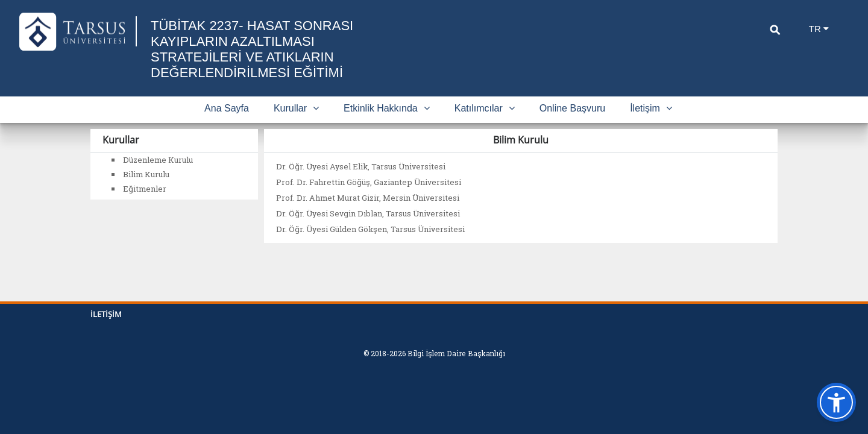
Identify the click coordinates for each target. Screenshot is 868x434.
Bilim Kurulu (146, 174)
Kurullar (296, 108)
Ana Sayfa (227, 108)
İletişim (651, 108)
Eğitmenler (145, 189)
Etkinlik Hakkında (387, 108)
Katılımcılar (485, 108)
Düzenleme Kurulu (158, 160)
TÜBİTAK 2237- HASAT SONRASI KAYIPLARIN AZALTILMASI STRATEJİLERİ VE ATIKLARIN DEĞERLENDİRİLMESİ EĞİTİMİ (252, 49)
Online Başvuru (572, 108)
